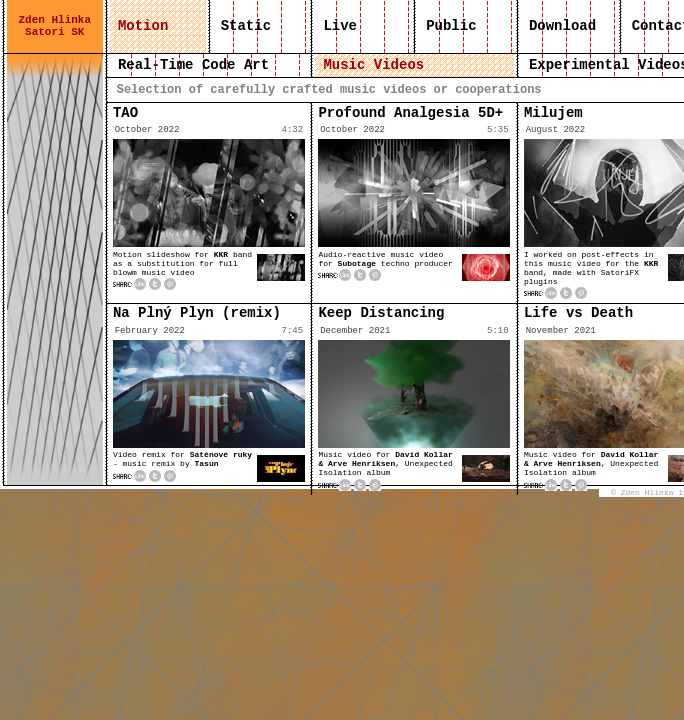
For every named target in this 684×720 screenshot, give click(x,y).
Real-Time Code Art (193, 65)
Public (451, 26)
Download (563, 26)
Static (245, 26)
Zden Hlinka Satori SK (55, 26)
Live (340, 26)
